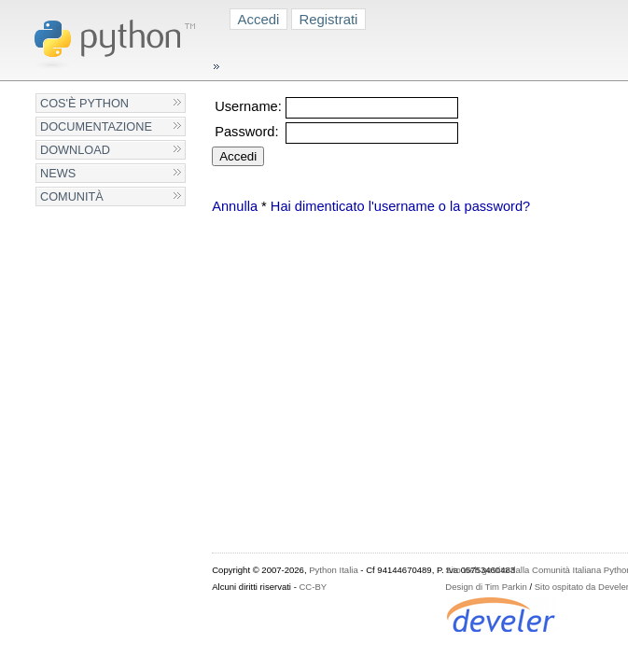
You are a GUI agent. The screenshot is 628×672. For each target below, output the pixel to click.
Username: (248, 106)
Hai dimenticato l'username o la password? (400, 206)
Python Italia (333, 570)
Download (75, 150)
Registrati (328, 19)
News (58, 173)
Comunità (72, 196)
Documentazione (96, 126)
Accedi (259, 19)
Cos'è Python (84, 103)
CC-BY (313, 587)
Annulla (235, 206)
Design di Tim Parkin (486, 587)
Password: (246, 132)
